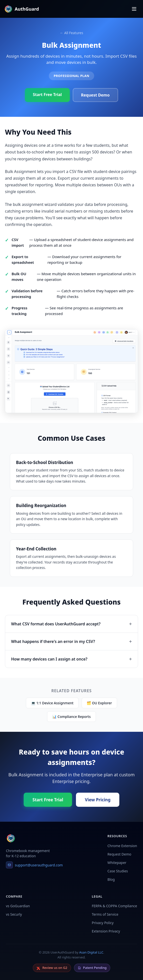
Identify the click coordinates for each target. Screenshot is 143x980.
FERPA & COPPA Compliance (114, 906)
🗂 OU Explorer (99, 703)
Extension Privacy (106, 931)
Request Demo (95, 95)
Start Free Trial (47, 95)
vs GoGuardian (18, 906)
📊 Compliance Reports (71, 717)
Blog (111, 879)
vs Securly (14, 914)
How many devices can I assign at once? (49, 659)
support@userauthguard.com (34, 865)
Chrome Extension (122, 846)
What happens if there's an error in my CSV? (53, 641)
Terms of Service (105, 914)
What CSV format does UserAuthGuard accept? (56, 624)
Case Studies (118, 871)
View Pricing (98, 800)
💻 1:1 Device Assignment (52, 703)
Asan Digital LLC (91, 952)
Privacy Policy (103, 923)
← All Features (71, 33)
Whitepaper (117, 863)
